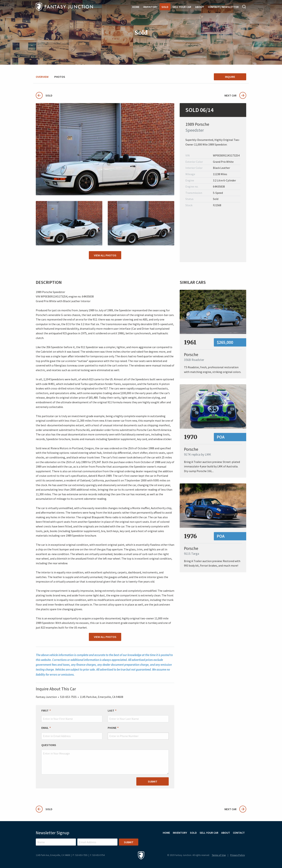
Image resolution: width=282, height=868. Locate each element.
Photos (60, 77)
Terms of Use (219, 855)
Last (111, 710)
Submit (153, 781)
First (45, 710)
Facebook (243, 841)
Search (244, 7)
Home (136, 7)
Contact (239, 832)
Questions (49, 745)
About (200, 7)
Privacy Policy (237, 855)
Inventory (150, 7)
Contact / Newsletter (223, 7)
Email (45, 728)
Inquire (230, 77)
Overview (42, 77)
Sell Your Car (182, 7)
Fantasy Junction (64, 7)
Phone (112, 728)
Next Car (235, 95)
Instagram (233, 841)
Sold (165, 7)
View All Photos (105, 255)
